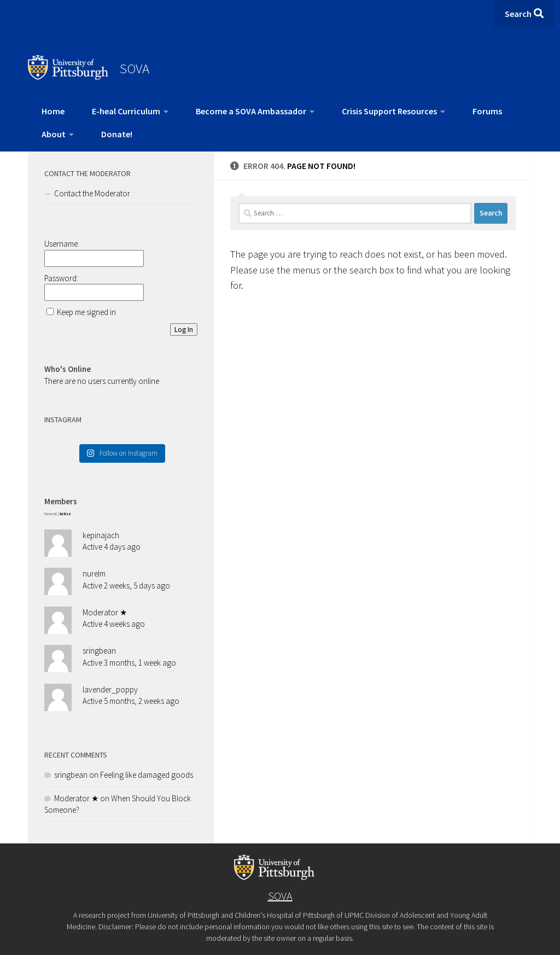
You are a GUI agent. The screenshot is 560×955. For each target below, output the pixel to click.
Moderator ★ (105, 612)
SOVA (135, 68)
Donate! (117, 134)
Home (53, 111)
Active (65, 514)
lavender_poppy (110, 689)
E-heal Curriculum (126, 111)
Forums (487, 111)
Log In (184, 330)
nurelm (94, 573)
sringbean (99, 651)
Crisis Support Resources (389, 111)
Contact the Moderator (92, 193)
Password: (61, 278)
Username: (62, 244)
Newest (51, 514)
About (54, 134)
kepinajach (101, 535)
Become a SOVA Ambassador (251, 111)
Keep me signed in (86, 312)
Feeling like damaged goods (147, 775)
